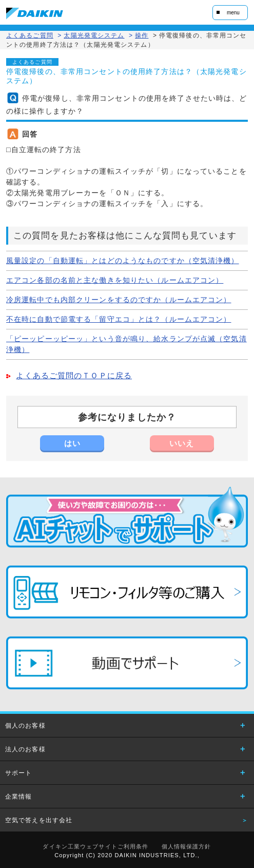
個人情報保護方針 (187, 846)
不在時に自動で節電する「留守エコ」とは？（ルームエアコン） (119, 319)
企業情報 (18, 797)
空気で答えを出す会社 (39, 820)
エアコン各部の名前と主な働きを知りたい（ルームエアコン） (115, 280)
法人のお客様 (25, 749)
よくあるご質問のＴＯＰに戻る (74, 376)
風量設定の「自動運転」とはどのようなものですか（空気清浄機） (123, 261)
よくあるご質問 (30, 35)
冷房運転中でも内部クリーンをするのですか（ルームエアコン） (119, 300)
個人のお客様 (25, 726)
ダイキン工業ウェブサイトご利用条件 (95, 846)
